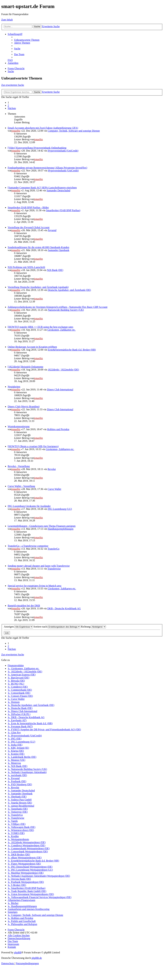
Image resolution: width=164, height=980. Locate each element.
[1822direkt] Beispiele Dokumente (25, 367)
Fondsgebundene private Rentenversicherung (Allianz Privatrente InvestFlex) (47, 168)
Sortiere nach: (57, 627)
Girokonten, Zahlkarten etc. (61, 330)
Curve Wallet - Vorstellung (21, 486)
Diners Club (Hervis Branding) (24, 407)
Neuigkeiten (14, 387)
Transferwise (54, 569)
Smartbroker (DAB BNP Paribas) (63, 210)
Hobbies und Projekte (58, 429)
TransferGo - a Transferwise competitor (28, 546)
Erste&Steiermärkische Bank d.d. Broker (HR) (72, 350)
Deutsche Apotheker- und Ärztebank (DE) (69, 290)
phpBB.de (37, 958)
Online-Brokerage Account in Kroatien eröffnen (32, 347)
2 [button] (8, 105)
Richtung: (93, 627)
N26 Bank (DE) (55, 270)
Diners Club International (60, 390)
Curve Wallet (54, 489)
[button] (12, 108)
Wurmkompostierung (19, 426)
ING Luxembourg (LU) (60, 509)
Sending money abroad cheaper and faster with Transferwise (39, 566)
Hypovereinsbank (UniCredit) (63, 151)
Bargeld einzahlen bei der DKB (24, 606)
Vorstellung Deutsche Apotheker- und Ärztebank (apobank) (38, 287)
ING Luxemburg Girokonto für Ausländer (29, 506)
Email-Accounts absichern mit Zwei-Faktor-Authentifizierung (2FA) (43, 128)
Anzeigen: (18, 627)
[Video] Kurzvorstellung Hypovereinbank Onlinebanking (37, 148)
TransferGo (53, 549)
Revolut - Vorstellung (19, 466)
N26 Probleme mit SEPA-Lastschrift (26, 267)
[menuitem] (27, 40)
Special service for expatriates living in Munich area (35, 586)
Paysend (52, 230)
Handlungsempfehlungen (61, 529)
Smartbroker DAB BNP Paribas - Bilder (28, 207)
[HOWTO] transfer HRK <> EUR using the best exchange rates (40, 327)
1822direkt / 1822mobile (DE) (63, 370)
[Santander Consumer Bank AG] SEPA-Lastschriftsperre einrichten (42, 188)
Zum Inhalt (7, 20)
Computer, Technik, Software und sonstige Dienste (74, 131)
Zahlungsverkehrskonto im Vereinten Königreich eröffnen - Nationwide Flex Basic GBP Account (58, 307)
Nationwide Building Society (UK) (66, 310)
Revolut (52, 469)
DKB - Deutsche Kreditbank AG (64, 608)
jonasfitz (16, 131)
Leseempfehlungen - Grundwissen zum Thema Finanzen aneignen (42, 526)
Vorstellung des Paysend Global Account (29, 227)
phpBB (18, 952)
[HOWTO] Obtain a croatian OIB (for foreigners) (33, 446)
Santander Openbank (59, 250)
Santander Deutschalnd (58, 190)
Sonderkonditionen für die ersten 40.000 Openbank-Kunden (38, 247)
